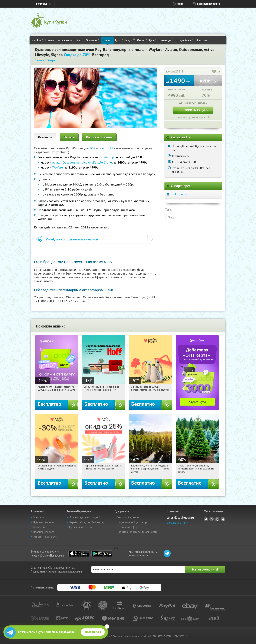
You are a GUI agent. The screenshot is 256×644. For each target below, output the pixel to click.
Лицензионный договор (132, 522)
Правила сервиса (44, 532)
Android (108, 148)
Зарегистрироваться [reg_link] (208, 4)
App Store (79, 554)
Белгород (41, 4)
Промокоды (166, 40)
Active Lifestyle (93, 162)
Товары (107, 40)
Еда (40, 40)
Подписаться (93, 632)
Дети (153, 40)
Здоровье (203, 40)
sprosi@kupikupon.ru (180, 517)
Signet (108, 162)
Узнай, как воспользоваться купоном (72, 239)
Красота (50, 40)
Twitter (217, 519)
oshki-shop (106, 157)
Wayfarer (58, 167)
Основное (45, 137)
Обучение (93, 40)
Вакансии (39, 527)
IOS (93, 148)
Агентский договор (128, 517)
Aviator (57, 162)
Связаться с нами (177, 523)
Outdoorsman (72, 162)
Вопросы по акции (99, 137)
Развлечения (66, 40)
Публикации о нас (44, 522)
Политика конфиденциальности (137, 532)
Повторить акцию (193, 110)
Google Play (102, 554)
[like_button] (214, 72)
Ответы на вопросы (45, 537)
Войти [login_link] (181, 4)
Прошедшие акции (81, 527)
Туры (119, 40)
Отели (142, 40)
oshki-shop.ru (179, 194)
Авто (80, 40)
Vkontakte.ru (212, 519)
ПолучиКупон (185, 40)
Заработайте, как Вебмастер (87, 522)
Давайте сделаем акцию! (85, 517)
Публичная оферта (128, 527)
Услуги (130, 40)
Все (33, 40)
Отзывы (69, 137)
